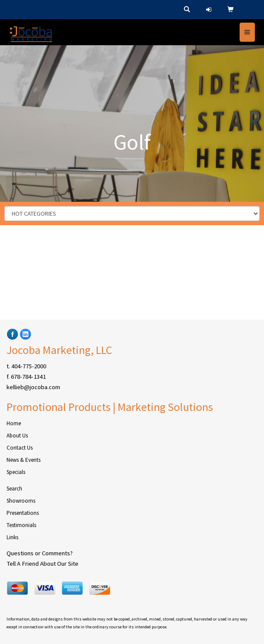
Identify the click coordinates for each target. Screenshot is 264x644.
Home (14, 423)
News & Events (24, 460)
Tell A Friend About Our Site (42, 564)
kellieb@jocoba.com (33, 387)
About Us (17, 435)
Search (14, 489)
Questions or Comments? (40, 553)
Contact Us (20, 448)
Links (12, 537)
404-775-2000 (29, 366)
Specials (16, 472)
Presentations (23, 513)
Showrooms (21, 501)
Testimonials (21, 525)
